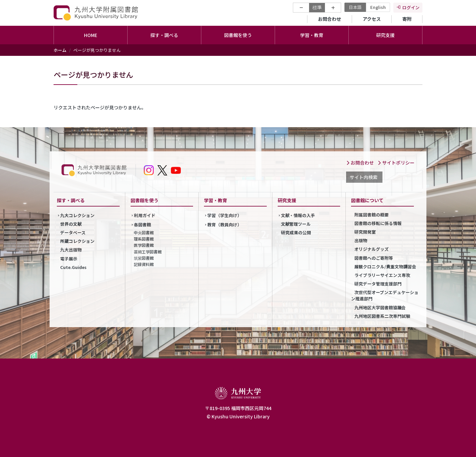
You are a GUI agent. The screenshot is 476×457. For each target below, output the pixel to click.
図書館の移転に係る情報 (378, 223)
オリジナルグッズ (372, 249)
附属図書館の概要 (372, 215)
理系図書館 (144, 239)
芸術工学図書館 (148, 252)
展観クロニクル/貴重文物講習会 (385, 267)
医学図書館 (144, 245)
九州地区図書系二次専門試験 (382, 316)
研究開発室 (365, 232)
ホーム (60, 50)
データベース (73, 232)
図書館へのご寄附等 (374, 258)
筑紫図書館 (144, 258)
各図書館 (142, 225)
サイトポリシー (396, 163)
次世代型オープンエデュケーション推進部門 (385, 295)
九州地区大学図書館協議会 (380, 307)
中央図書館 (144, 232)
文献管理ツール (296, 224)
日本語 (355, 7)
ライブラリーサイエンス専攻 (382, 275)
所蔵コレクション (77, 241)
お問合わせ (330, 19)
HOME (91, 35)
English (378, 7)
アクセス (372, 19)
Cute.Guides (73, 267)
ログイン (411, 7)
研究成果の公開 (296, 232)
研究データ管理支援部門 (378, 284)
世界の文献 (71, 224)
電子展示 (69, 259)
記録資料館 (144, 264)
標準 (317, 7)
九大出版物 (71, 250)
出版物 (361, 240)
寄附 (407, 19)
